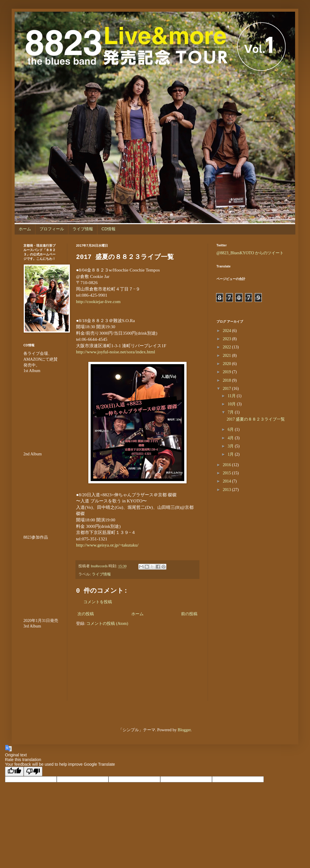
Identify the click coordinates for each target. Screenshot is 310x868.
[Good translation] (14, 771)
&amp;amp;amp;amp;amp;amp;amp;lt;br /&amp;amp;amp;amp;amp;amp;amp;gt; (41, 575)
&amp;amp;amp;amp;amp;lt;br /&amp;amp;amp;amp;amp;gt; (41, 409)
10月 (232, 404)
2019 (228, 372)
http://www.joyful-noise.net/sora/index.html (116, 352)
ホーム (25, 229)
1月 (231, 454)
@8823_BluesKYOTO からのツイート (250, 253)
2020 (228, 364)
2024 (228, 331)
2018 (228, 380)
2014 (228, 481)
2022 (228, 347)
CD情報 (108, 229)
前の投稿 (189, 614)
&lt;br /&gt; (41, 664)
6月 (231, 429)
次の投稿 (86, 614)
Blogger (184, 730)
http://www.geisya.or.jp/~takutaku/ (107, 545)
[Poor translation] (33, 771)
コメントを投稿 (98, 602)
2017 (228, 389)
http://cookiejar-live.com (98, 301)
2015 (228, 473)
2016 (228, 465)
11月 (232, 396)
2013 (228, 490)
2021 (228, 356)
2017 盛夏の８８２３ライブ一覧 (256, 419)
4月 (231, 438)
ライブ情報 (83, 229)
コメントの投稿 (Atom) (107, 624)
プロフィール (52, 229)
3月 (231, 446)
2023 (228, 339)
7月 (231, 412)
